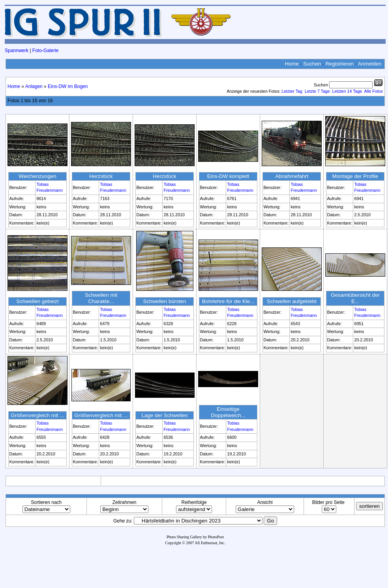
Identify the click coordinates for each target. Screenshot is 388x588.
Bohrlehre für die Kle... (228, 301)
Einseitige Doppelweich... (228, 412)
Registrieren (339, 64)
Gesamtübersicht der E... (355, 298)
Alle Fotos (374, 91)
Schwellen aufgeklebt (292, 301)
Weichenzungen (37, 176)
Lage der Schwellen (164, 415)
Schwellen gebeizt (37, 301)
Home (292, 64)
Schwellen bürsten (165, 301)
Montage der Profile (355, 176)
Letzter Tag (292, 91)
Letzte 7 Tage (317, 91)
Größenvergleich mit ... (38, 415)
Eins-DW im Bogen (68, 86)
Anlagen (34, 86)
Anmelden (370, 64)
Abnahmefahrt (292, 176)
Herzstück (101, 176)
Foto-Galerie (46, 51)
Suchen (312, 64)
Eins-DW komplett (228, 176)
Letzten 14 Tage (347, 91)
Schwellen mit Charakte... (101, 298)
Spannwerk (17, 51)
